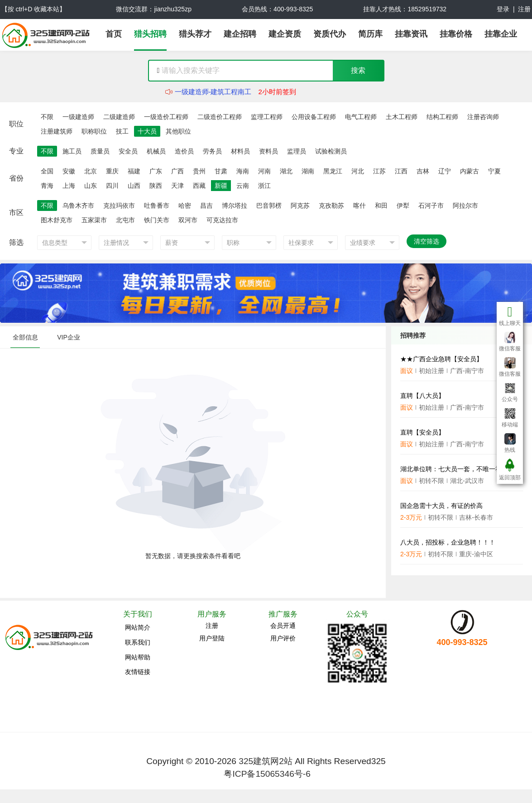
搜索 (358, 70)
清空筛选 (427, 241)
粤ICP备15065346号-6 (267, 774)
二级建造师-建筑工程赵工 (213, 87)
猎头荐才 (195, 34)
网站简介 (138, 627)
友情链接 (138, 672)
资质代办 (330, 34)
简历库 (370, 34)
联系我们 (138, 642)
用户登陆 (212, 638)
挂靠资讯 (411, 34)
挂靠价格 (456, 34)
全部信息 (25, 337)
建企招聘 (240, 34)
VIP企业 (69, 337)
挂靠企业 (501, 34)
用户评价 (283, 638)
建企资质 (285, 34)
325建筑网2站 (266, 761)
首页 (114, 34)
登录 (503, 9)
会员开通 (283, 626)
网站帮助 (138, 657)
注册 (524, 9)
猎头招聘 (150, 34)
